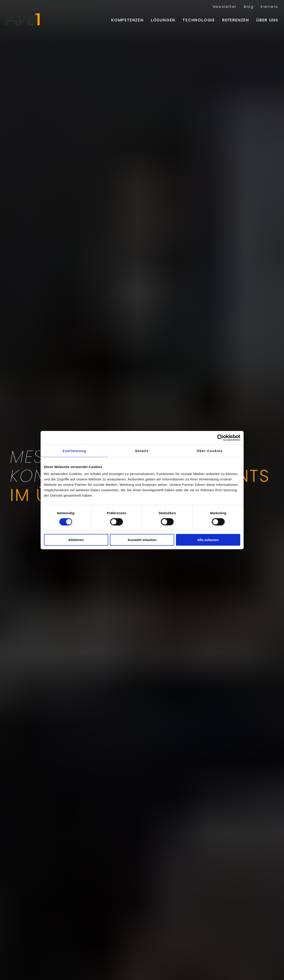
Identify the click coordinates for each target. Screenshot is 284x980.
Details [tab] (142, 451)
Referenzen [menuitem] (236, 20)
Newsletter (225, 7)
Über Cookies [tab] (210, 451)
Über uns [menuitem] (267, 20)
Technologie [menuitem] (199, 20)
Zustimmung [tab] (74, 451)
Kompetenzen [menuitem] (127, 20)
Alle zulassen (208, 540)
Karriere (269, 7)
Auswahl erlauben (142, 540)
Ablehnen (76, 540)
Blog (249, 7)
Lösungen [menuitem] (163, 20)
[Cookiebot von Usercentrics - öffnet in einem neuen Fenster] (221, 438)
